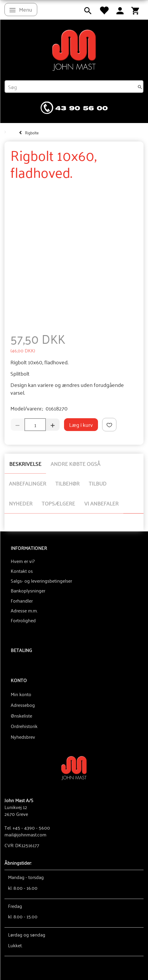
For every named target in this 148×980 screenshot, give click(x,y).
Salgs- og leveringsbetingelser (41, 581)
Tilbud (98, 483)
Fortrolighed (23, 620)
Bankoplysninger (28, 590)
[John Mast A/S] (74, 767)
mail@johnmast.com (25, 834)
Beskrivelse (25, 463)
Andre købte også (75, 463)
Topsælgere (58, 503)
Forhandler (22, 601)
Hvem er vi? (23, 561)
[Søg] (140, 87)
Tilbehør (67, 483)
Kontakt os (22, 571)
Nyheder (21, 503)
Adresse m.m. (24, 610)
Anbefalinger (28, 483)
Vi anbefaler (101, 503)
